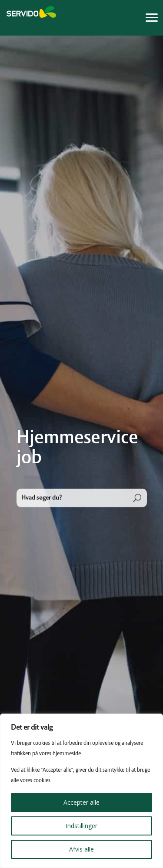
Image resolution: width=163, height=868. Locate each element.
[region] (81, 791)
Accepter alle (81, 802)
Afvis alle (81, 849)
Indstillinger (81, 826)
